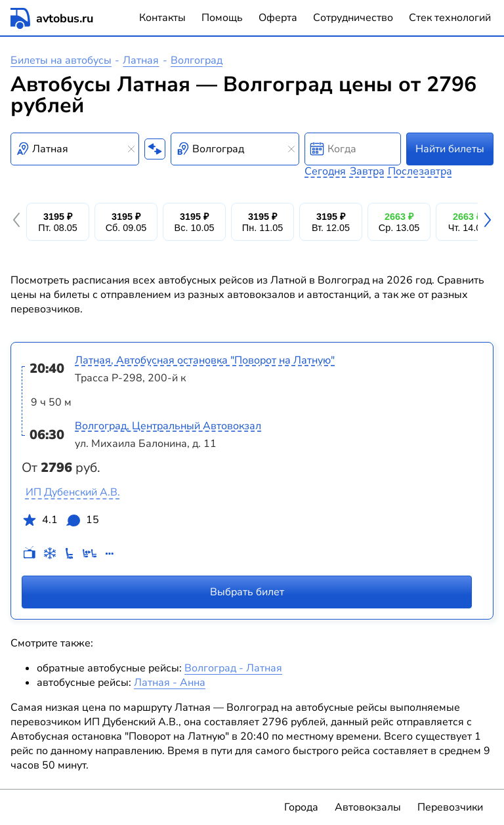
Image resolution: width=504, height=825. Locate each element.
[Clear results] (131, 149)
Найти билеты (450, 149)
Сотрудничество (353, 18)
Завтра (367, 171)
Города (301, 807)
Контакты (162, 18)
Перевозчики (450, 807)
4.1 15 (60, 522)
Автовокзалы (368, 807)
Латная (141, 60)
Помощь (222, 18)
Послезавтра (420, 171)
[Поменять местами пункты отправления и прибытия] (155, 149)
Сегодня (325, 171)
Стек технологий (450, 18)
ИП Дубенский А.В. (73, 492)
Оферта (278, 18)
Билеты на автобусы (61, 60)
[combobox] (75, 149)
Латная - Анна (170, 683)
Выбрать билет (247, 592)
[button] (18, 222)
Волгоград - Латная (233, 668)
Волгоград (197, 60)
